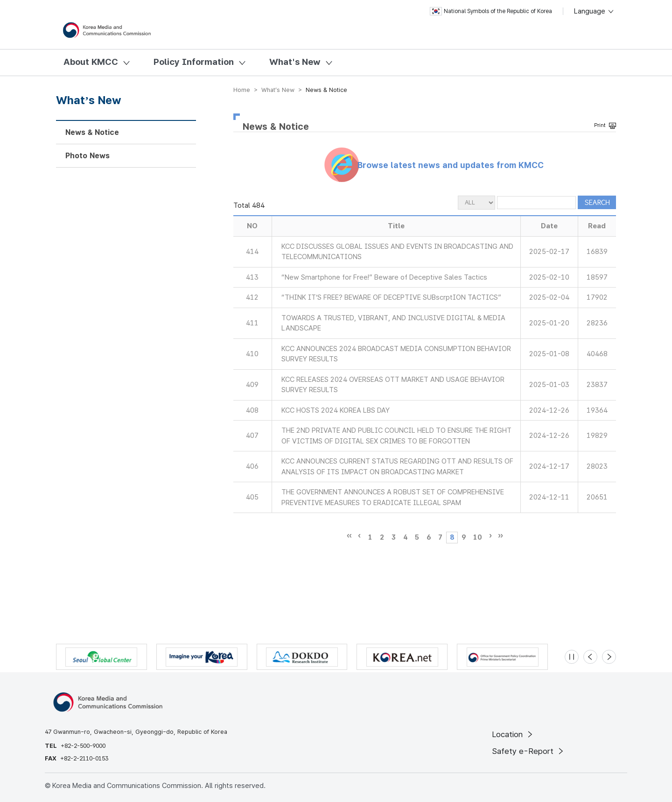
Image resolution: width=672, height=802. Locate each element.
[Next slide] (609, 657)
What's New (295, 62)
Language (594, 11)
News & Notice (92, 132)
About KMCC (91, 62)
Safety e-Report (528, 751)
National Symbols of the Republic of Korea (491, 11)
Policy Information (194, 62)
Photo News (87, 156)
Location (513, 734)
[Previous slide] (590, 657)
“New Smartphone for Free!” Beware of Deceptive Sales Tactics (384, 277)
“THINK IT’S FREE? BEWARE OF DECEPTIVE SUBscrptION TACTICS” (391, 297)
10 (477, 537)
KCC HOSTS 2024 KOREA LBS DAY (336, 410)
